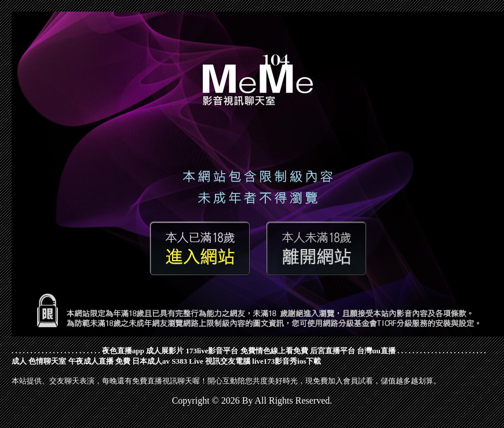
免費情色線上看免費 (274, 351)
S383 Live (187, 361)
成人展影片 (165, 351)
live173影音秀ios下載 (286, 361)
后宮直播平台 (333, 351)
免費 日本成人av (143, 361)
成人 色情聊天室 (39, 361)
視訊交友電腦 (228, 361)
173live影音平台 (212, 351)
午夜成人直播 (91, 361)
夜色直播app (123, 351)
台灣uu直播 (376, 351)
